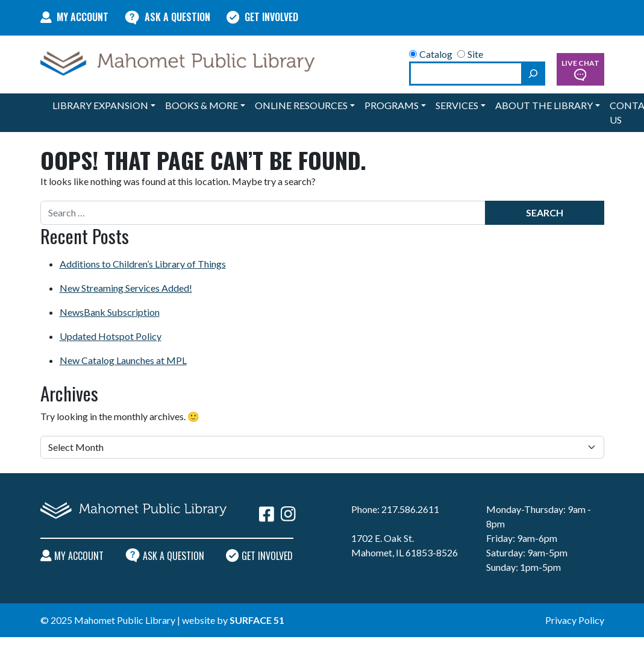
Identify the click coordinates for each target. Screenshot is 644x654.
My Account (74, 17)
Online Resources (301, 105)
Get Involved (262, 17)
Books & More (202, 105)
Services (457, 105)
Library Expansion (100, 105)
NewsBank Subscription (110, 312)
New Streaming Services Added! (126, 288)
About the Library (544, 105)
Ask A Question (167, 17)
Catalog (431, 54)
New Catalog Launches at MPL (123, 360)
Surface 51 (257, 620)
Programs (392, 105)
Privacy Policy (575, 620)
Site (470, 54)
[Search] (533, 74)
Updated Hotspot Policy (111, 336)
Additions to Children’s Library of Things (143, 264)
